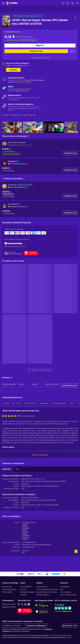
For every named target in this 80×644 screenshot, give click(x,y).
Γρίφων (72, 403)
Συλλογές (23, 589)
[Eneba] (12, 3)
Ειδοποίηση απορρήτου (49, 637)
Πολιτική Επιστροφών (43, 595)
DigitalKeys (12, 161)
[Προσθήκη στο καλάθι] (73, 51)
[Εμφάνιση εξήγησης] (27, 164)
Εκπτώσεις (23, 595)
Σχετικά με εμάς (7, 587)
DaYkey (11, 185)
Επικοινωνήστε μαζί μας (9, 589)
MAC (17, 469)
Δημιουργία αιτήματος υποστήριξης (47, 592)
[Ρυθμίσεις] (70, 626)
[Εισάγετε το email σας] (14, 626)
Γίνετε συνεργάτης (65, 592)
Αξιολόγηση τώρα (69, 385)
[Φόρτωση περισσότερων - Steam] (4, 88)
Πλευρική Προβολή (59, 403)
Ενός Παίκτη (17, 403)
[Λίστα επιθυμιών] (68, 3)
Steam (29, 89)
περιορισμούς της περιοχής (24, 82)
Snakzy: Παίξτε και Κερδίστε (68, 595)
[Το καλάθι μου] (73, 3)
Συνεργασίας (44, 403)
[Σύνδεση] (78, 3)
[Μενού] (3, 3)
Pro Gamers (12, 204)
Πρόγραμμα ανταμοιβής (27, 592)
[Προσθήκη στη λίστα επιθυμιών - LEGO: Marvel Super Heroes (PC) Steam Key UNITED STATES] (75, 18)
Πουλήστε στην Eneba (9, 604)
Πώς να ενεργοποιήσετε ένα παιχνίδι (47, 589)
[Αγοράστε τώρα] (40, 46)
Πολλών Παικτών (30, 403)
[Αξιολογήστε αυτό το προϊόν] (9, 416)
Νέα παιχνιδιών (65, 587)
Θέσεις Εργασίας (7, 592)
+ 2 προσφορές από (40, 58)
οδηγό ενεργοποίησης (21, 91)
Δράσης (6, 403)
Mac (24, 553)
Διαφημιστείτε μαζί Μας (9, 607)
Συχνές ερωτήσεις (42, 587)
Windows (26, 551)
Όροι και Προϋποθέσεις (34, 637)
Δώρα (62, 589)
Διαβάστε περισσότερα (40, 455)
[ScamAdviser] (13, 243)
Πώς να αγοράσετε (26, 587)
